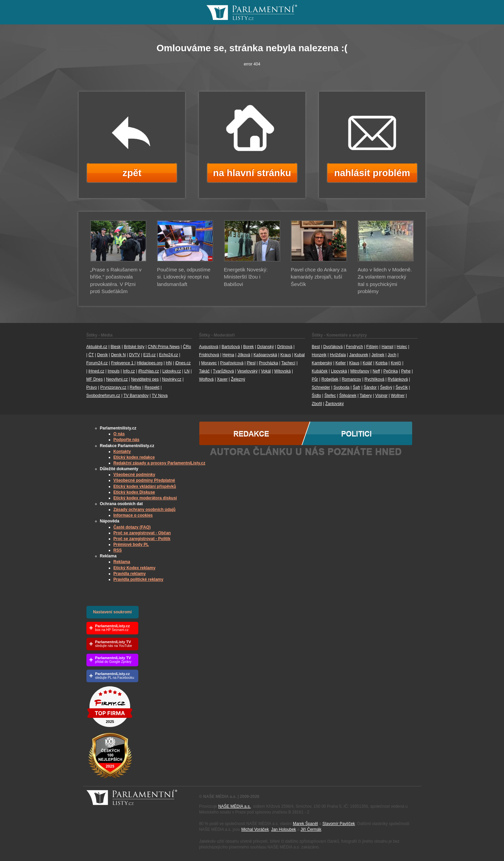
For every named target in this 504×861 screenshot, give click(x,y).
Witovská (283, 371)
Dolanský (266, 347)
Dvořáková (333, 347)
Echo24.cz (168, 355)
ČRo (187, 347)
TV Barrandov (136, 396)
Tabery (366, 396)
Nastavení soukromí (113, 612)
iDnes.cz (183, 363)
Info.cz (129, 371)
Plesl (251, 363)
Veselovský (247, 371)
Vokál (266, 371)
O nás (119, 434)
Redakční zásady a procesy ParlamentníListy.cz (159, 463)
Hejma (228, 355)
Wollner (398, 396)
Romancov (351, 379)
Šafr (357, 387)
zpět (132, 173)
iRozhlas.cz (149, 371)
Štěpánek (348, 396)
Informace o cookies (133, 515)
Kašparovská (265, 355)
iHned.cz (96, 371)
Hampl (388, 347)
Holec (402, 347)
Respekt (152, 387)
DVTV (135, 355)
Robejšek (330, 379)
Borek (249, 347)
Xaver (222, 379)
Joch (392, 355)
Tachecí (288, 363)
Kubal (299, 355)
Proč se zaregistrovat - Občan (142, 533)
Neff (376, 371)
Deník (103, 355)
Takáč (204, 371)
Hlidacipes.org (149, 363)
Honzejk (319, 355)
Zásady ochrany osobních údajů (145, 510)
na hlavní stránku (252, 173)
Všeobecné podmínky (134, 475)
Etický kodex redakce (134, 457)
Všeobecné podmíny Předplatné (144, 480)
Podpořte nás (127, 440)
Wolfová (206, 379)
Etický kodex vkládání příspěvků (145, 486)
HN (169, 363)
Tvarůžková (223, 371)
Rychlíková (374, 379)
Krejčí (396, 363)
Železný (238, 379)
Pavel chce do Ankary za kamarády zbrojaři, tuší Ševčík (319, 277)
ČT (91, 355)
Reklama (122, 562)
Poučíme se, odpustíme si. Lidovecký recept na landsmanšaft (184, 277)
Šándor (370, 387)
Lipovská (339, 371)
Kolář (367, 363)
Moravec (209, 363)
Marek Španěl (305, 824)
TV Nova (160, 396)
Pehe (406, 371)
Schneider (321, 387)
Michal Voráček (255, 829)
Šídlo (316, 396)
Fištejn (372, 347)
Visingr (381, 396)
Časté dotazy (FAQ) (132, 527)
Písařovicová (232, 363)
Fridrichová (209, 355)
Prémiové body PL (131, 544)
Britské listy (134, 347)
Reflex (136, 387)
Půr (315, 379)
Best (316, 347)
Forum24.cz (97, 363)
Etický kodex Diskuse (134, 492)
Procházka (269, 363)
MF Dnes (95, 379)
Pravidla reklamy (130, 574)
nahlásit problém (372, 173)
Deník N (118, 355)
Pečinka (391, 371)
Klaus (354, 363)
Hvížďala (338, 355)
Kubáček (320, 371)
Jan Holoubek (284, 829)
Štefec (330, 396)
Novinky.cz (172, 379)
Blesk (115, 347)
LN (187, 371)
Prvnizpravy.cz (113, 387)
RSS (118, 550)
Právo (92, 387)
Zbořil (317, 404)
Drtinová (285, 347)
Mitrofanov (360, 371)
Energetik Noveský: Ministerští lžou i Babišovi (246, 277)
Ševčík (402, 387)
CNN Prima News (164, 347)
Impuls (113, 371)
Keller (341, 363)
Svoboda (341, 387)
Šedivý (386, 387)
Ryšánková (398, 379)
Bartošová (231, 347)
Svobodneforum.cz (103, 396)
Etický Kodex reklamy (135, 568)
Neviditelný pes (145, 379)
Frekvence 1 (123, 363)
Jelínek (378, 355)
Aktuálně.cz (97, 347)
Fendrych (355, 347)
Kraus (286, 355)
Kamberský (322, 363)
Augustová (209, 347)
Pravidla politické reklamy (138, 579)
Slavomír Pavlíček (339, 824)
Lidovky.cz (172, 371)
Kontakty (122, 452)
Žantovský (335, 404)
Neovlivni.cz (117, 379)
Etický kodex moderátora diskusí (145, 498)
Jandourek (359, 355)
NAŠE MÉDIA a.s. (235, 806)
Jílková (244, 355)
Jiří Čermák (311, 829)
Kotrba (381, 363)
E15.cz (150, 355)
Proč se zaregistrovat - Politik (142, 539)
